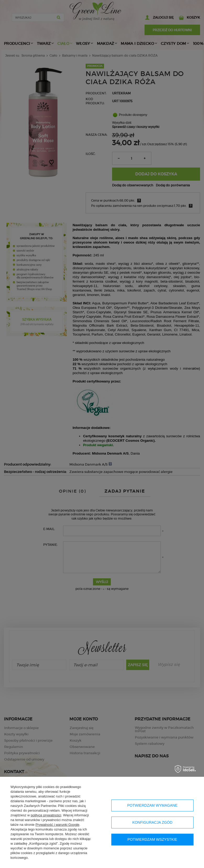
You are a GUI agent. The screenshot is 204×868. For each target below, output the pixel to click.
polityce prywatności (46, 815)
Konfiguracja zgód (152, 822)
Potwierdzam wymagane (152, 805)
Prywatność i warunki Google (57, 825)
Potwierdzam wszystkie (152, 839)
